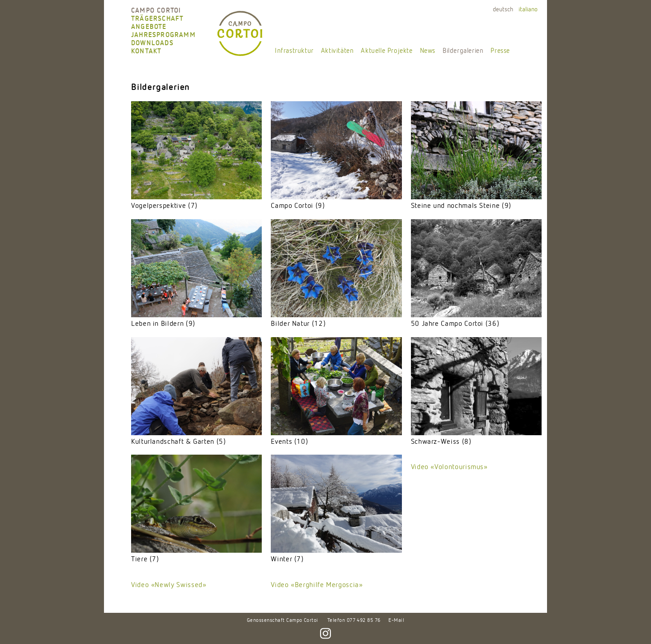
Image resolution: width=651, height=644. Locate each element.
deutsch (503, 9)
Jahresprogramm (163, 35)
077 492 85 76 (364, 620)
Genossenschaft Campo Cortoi (283, 620)
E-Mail (396, 620)
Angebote (149, 27)
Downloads (152, 43)
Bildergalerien (463, 51)
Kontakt (146, 51)
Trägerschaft (157, 19)
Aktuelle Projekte (387, 51)
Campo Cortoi (156, 11)
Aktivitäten (337, 51)
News (428, 51)
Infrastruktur (294, 51)
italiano (528, 9)
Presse (500, 51)
